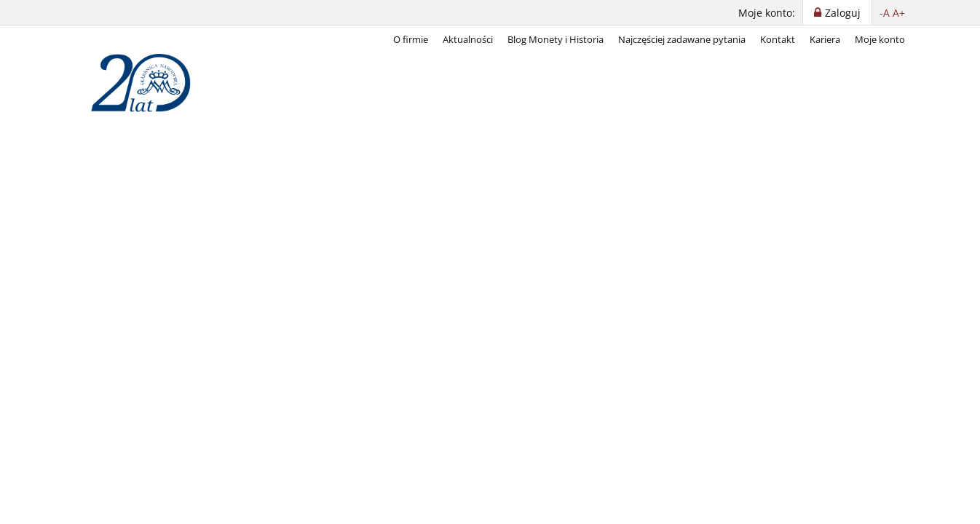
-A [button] (885, 13)
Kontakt (778, 39)
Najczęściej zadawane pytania (682, 39)
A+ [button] (899, 13)
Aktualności (468, 39)
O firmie (411, 39)
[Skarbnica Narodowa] (148, 83)
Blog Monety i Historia (556, 39)
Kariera (825, 39)
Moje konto (880, 39)
